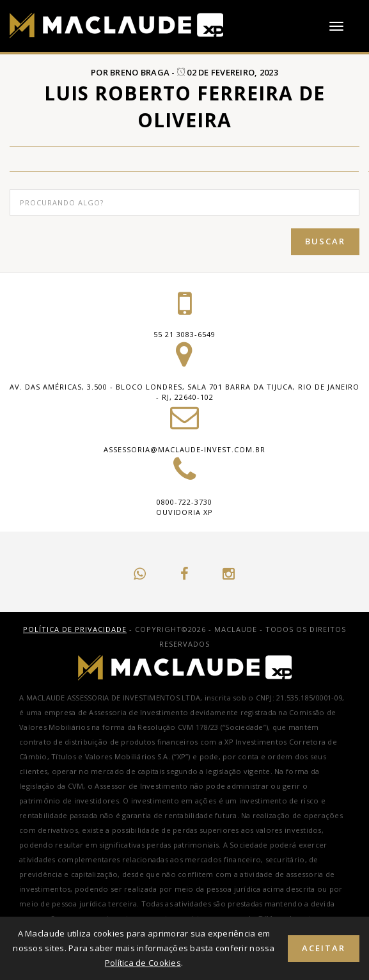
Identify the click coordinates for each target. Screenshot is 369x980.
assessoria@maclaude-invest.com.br (184, 449)
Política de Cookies (143, 963)
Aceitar (324, 948)
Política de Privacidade (75, 629)
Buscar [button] (325, 241)
